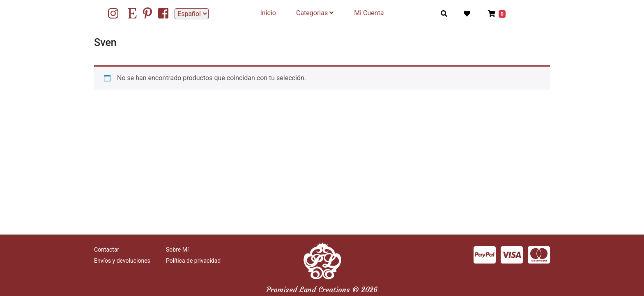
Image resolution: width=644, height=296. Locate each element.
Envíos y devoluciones (122, 261)
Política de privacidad (193, 261)
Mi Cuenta (369, 13)
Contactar (107, 250)
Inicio (268, 13)
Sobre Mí (177, 250)
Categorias (315, 13)
